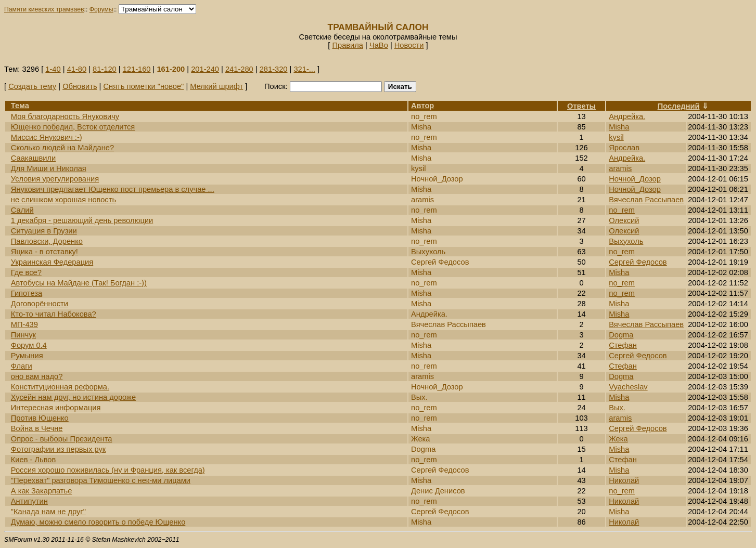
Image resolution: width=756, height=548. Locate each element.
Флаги (22, 366)
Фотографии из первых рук (59, 449)
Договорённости (40, 304)
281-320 (274, 69)
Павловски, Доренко (47, 241)
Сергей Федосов (638, 262)
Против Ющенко (40, 418)
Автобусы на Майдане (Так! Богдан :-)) (79, 283)
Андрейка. (627, 116)
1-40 (53, 69)
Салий (22, 210)
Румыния (27, 356)
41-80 (77, 69)
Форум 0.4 (29, 345)
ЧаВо (379, 45)
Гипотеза (27, 293)
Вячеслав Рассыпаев (646, 200)
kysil (616, 137)
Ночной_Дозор (635, 179)
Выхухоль (626, 241)
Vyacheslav (628, 387)
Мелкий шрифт (216, 86)
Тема (20, 106)
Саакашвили (33, 158)
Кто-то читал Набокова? (54, 314)
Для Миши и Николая (49, 168)
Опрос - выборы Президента (62, 439)
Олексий (624, 220)
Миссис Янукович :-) (47, 137)
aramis (620, 168)
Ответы (581, 106)
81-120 (105, 69)
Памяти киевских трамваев (44, 9)
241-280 (239, 69)
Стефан (623, 345)
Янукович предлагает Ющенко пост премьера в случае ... (113, 189)
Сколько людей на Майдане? (62, 148)
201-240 (205, 69)
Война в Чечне (37, 428)
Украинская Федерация (52, 262)
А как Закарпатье (42, 491)
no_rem (622, 210)
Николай (624, 480)
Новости (409, 45)
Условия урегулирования (55, 179)
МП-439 (24, 324)
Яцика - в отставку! (44, 252)
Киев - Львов (34, 460)
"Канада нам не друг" (48, 512)
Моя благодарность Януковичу (65, 116)
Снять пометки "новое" (143, 86)
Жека (618, 439)
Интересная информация (56, 408)
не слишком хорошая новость (63, 200)
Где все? (26, 272)
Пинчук (23, 335)
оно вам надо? (37, 376)
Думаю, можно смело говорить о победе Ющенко (98, 522)
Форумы (101, 9)
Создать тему (32, 86)
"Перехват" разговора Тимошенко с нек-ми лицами (101, 480)
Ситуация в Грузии (44, 231)
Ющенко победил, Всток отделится (73, 127)
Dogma (621, 335)
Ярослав (624, 148)
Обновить (80, 86)
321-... (304, 69)
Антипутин (29, 501)
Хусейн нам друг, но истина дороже (73, 397)
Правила (348, 45)
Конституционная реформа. (60, 387)
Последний (679, 106)
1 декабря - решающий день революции (82, 220)
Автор (422, 106)
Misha (619, 127)
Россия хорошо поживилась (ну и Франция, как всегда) (108, 470)
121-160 (137, 69)
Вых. (617, 408)
